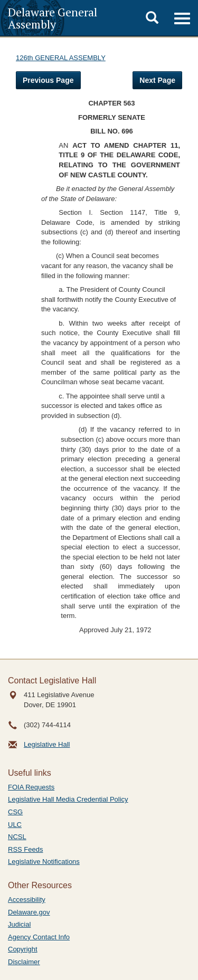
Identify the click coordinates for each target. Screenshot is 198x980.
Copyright (23, 949)
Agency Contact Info (39, 937)
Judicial (19, 924)
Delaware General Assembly (53, 18)
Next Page (157, 80)
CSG (15, 812)
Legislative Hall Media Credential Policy (68, 799)
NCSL (17, 837)
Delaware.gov (29, 912)
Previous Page (48, 80)
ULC (15, 825)
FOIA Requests (31, 787)
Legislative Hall (47, 744)
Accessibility (27, 900)
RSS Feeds (25, 849)
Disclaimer (24, 962)
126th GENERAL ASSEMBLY (61, 58)
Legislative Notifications (44, 862)
